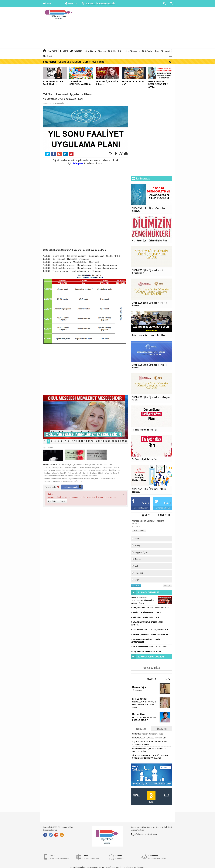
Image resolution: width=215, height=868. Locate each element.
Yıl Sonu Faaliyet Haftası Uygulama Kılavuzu (102, 468)
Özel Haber (162, 729)
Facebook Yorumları (72, 487)
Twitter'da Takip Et (162, 508)
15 (92, 441)
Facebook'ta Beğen (140, 508)
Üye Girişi (52, 501)
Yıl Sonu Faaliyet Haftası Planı (86, 476)
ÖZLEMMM (137, 690)
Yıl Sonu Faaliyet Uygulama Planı (71, 465)
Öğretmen (102, 51)
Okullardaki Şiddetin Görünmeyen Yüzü (81, 62)
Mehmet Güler (139, 714)
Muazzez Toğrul (139, 687)
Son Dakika (141, 729)
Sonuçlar (167, 586)
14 (89, 441)
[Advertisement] (125, 28)
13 (86, 441)
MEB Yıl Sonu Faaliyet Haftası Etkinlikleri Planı (102, 470)
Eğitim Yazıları (148, 51)
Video (65, 51)
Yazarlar (78, 51)
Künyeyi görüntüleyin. (91, 857)
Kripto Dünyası (90, 51)
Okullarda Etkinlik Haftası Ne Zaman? (104, 473)
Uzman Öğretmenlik (163, 51)
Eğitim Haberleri (114, 51)
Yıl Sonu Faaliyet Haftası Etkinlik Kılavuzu (100, 478)
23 (119, 441)
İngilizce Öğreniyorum (131, 51)
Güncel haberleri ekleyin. (158, 857)
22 (116, 441)
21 (113, 441)
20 (109, 441)
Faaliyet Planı (90, 465)
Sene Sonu (109, 465)
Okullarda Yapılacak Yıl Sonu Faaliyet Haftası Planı (64, 481)
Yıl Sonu (100, 465)
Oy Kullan (136, 586)
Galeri (55, 51)
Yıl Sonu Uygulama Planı (74, 468)
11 (79, 441)
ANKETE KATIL (139, 531)
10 (75, 441)
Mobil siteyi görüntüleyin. (59, 857)
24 (123, 441)
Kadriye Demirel (139, 699)
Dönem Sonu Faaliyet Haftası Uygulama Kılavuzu (64, 478)
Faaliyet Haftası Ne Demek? (55, 473)
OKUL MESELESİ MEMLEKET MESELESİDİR (100, 3)
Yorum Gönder (52, 487)
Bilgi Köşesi (47, 56)
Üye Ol (63, 501)
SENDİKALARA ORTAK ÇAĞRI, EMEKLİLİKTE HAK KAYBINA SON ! (144, 705)
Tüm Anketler (164, 515)
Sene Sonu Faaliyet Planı (54, 468)
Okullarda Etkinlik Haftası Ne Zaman (59, 476)
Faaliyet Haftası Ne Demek (78, 473)
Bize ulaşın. (120, 857)
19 (106, 441)
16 (96, 441)
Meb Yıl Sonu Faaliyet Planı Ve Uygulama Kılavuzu (64, 470)
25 (126, 441)
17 (99, 441)
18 (103, 441)
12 (82, 441)
